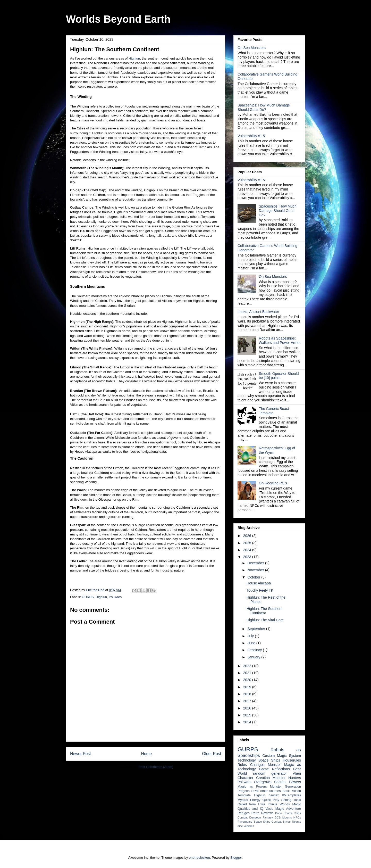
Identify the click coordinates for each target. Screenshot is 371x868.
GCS (277, 817)
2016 (248, 708)
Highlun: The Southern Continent (265, 611)
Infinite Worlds (279, 804)
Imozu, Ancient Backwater (258, 312)
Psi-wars (115, 597)
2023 (248, 557)
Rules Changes (251, 765)
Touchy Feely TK (260, 590)
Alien (297, 773)
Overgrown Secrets (270, 782)
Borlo (279, 813)
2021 (248, 673)
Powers (295, 782)
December (256, 563)
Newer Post (81, 754)
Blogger (236, 858)
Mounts (287, 817)
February (255, 650)
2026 (248, 536)
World (242, 773)
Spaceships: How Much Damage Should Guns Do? (264, 107)
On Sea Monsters (252, 48)
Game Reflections (274, 769)
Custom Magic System (282, 756)
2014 (248, 722)
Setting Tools (291, 800)
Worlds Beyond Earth (118, 19)
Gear (297, 769)
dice (240, 826)
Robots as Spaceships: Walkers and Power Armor (280, 340)
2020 (248, 680)
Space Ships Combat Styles (272, 822)
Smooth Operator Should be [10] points (279, 376)
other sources (270, 791)
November (256, 570)
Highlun (134, 58)
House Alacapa (259, 583)
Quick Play (271, 800)
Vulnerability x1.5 (251, 136)
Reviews (267, 813)
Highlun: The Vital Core (265, 620)
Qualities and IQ (250, 809)
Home (147, 754)
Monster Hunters (287, 778)
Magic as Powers (252, 787)
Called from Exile (251, 804)
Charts (288, 813)
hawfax (274, 795)
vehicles (249, 826)
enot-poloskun (199, 858)
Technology (247, 760)
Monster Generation (285, 787)
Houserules (292, 760)
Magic (297, 804)
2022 (248, 666)
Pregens (244, 791)
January (254, 657)
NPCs (297, 817)
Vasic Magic (275, 809)
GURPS (88, 597)
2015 (248, 715)
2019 (248, 687)
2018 (248, 694)
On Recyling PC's (273, 483)
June (252, 643)
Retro (255, 813)
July (251, 636)
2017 (248, 701)
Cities (297, 813)
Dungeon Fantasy (261, 817)
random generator (270, 773)
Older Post (212, 754)
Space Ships (269, 760)
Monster (275, 765)
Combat (243, 817)
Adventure (294, 809)
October (254, 577)
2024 (248, 550)
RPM (255, 791)
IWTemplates (292, 795)
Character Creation (254, 778)
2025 (248, 543)
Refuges (244, 813)
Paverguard (245, 822)
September (257, 629)
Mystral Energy (249, 800)
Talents (296, 822)
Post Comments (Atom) (156, 767)
